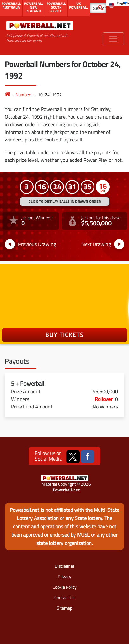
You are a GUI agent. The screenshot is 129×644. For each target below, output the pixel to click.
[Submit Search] (101, 7)
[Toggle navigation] (113, 39)
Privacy (64, 576)
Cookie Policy (65, 587)
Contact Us (64, 597)
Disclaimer (65, 566)
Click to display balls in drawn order (65, 201)
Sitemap (64, 608)
